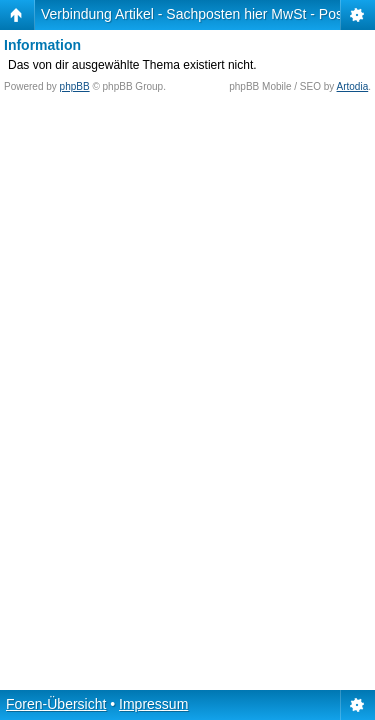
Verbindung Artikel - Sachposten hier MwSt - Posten (201, 14)
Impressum (153, 704)
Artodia (353, 86)
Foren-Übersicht (56, 704)
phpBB (75, 86)
